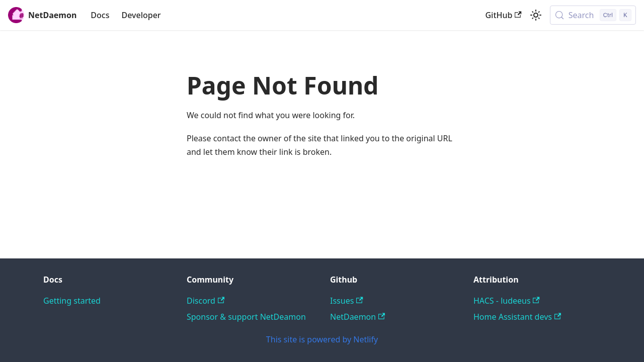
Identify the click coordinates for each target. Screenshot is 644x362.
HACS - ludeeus (507, 301)
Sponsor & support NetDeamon (246, 317)
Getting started (72, 301)
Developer (141, 15)
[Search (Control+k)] (593, 15)
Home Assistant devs (517, 317)
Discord (206, 301)
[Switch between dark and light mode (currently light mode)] (536, 15)
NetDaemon (357, 317)
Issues (347, 301)
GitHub (503, 15)
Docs (100, 15)
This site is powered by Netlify (322, 339)
